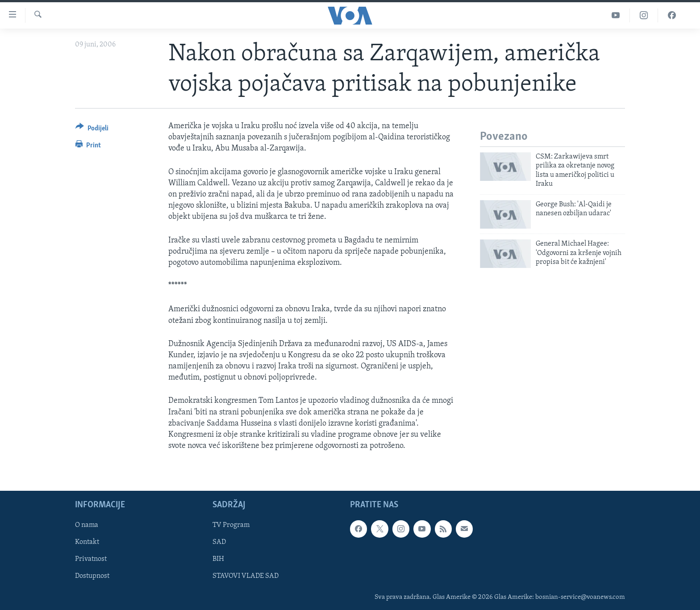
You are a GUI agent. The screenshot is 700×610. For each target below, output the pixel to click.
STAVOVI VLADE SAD (246, 577)
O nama (87, 526)
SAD (219, 543)
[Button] (92, 130)
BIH (218, 560)
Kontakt (87, 543)
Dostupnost (92, 577)
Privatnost (91, 560)
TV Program (231, 526)
